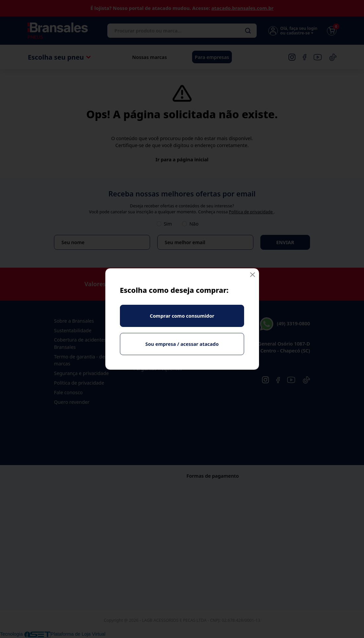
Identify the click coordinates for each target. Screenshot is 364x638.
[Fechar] (252, 275)
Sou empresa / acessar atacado (182, 344)
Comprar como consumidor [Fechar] (182, 316)
